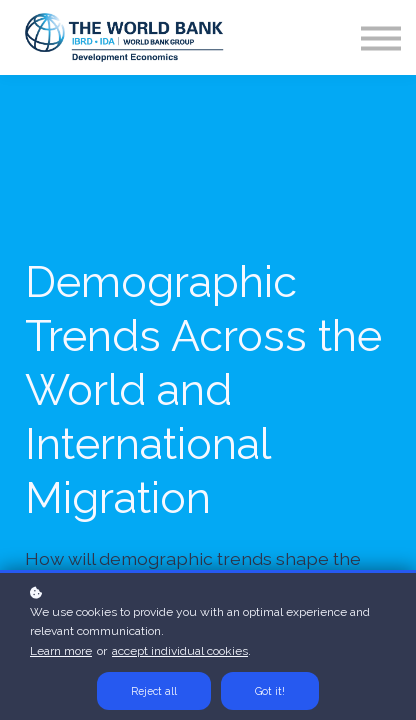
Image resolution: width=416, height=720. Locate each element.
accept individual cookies (180, 651)
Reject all (154, 691)
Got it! (270, 691)
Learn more (61, 651)
